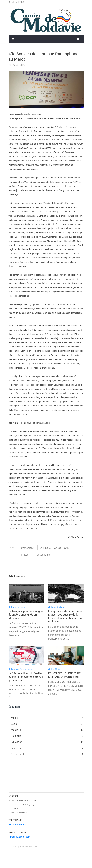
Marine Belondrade (22, 669)
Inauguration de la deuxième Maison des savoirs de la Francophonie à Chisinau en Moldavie (65, 617)
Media (46, 718)
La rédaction (18, 607)
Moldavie (46, 730)
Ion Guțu (56, 669)
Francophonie (42, 555)
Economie (46, 748)
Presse (25, 555)
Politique (46, 736)
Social (46, 724)
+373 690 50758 (17, 825)
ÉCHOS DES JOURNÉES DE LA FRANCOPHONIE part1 (64, 675)
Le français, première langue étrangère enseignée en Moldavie (26, 615)
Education (46, 742)
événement (27, 548)
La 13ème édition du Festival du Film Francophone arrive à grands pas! (26, 677)
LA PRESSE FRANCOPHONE (54, 548)
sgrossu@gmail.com (20, 837)
